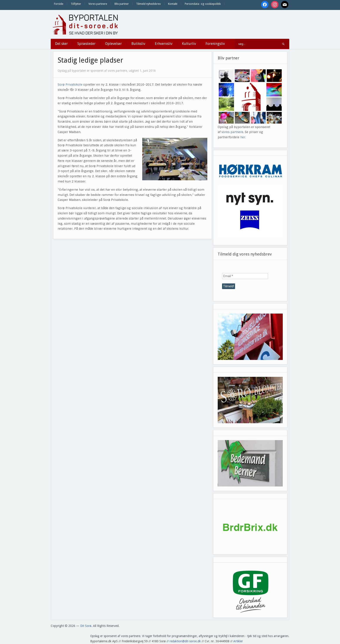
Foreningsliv (215, 44)
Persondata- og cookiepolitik (203, 4)
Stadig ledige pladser (90, 60)
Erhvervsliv (164, 44)
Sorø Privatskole (70, 85)
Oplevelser (114, 44)
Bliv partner (122, 4)
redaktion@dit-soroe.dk (185, 641)
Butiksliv (138, 44)
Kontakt (173, 4)
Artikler (238, 641)
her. (243, 137)
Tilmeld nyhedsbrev (148, 4)
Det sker (61, 44)
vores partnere (232, 132)
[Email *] (245, 276)
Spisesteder (87, 44)
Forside (59, 4)
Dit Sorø (86, 626)
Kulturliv (189, 44)
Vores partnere (98, 4)
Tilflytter (76, 4)
